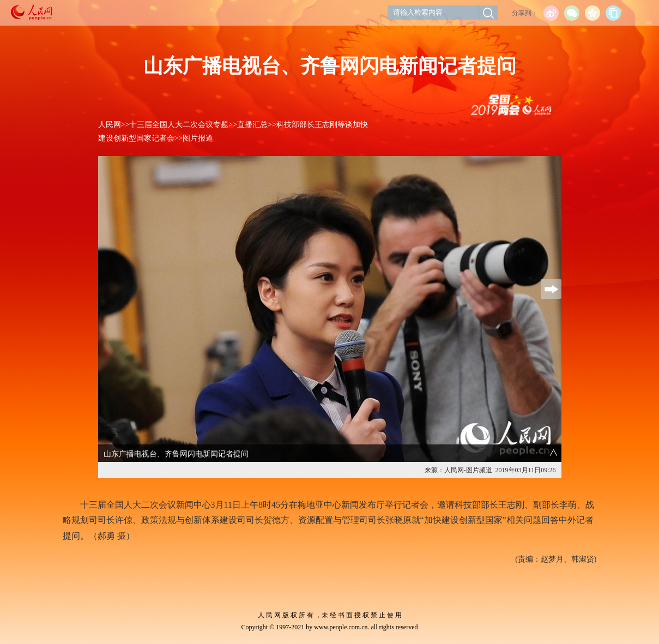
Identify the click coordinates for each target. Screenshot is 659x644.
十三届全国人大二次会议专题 (179, 125)
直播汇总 (252, 125)
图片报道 (198, 138)
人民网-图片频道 (468, 470)
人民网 (110, 125)
